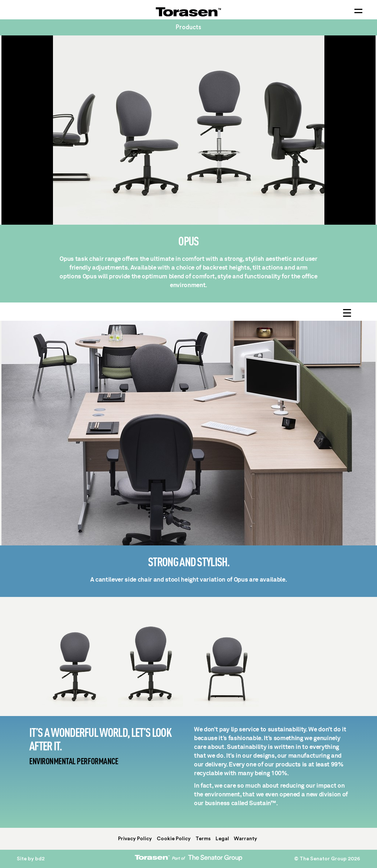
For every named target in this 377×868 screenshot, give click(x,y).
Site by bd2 (31, 859)
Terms (203, 839)
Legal (222, 839)
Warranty (245, 839)
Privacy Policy (135, 839)
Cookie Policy (174, 839)
